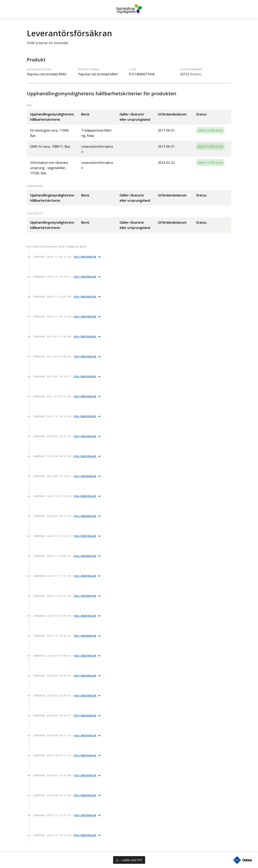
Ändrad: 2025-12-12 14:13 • (65, 815)
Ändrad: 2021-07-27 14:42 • (65, 396)
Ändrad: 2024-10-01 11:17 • (65, 755)
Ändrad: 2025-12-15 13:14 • (65, 835)
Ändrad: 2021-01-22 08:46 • (65, 357)
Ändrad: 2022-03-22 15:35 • (65, 436)
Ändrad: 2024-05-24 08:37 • (65, 716)
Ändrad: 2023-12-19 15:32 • (65, 636)
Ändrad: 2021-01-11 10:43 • (65, 337)
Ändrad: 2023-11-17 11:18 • (65, 576)
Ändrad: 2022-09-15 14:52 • (65, 476)
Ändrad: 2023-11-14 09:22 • (65, 556)
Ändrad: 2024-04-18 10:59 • (65, 676)
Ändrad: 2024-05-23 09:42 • (65, 696)
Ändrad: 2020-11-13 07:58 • (65, 297)
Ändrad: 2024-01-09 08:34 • (65, 656)
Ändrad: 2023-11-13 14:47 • (65, 536)
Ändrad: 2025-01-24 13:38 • (65, 775)
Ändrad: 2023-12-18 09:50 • (65, 616)
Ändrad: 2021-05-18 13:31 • (65, 376)
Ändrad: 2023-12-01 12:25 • (65, 596)
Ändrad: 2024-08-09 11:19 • (65, 736)
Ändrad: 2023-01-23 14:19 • (65, 516)
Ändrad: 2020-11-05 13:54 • (65, 257)
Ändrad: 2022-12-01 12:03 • (65, 496)
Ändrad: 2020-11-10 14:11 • (65, 277)
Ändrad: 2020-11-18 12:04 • (65, 317)
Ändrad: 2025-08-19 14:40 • (65, 795)
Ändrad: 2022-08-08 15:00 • (65, 456)
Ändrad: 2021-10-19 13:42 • (65, 416)
